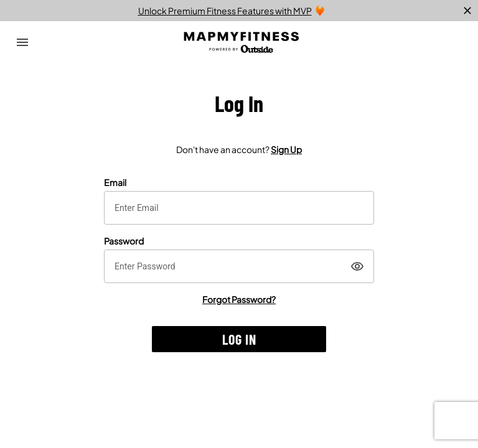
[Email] (239, 208)
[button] (239, 339)
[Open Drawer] (22, 42)
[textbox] (239, 208)
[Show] (357, 266)
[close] (467, 11)
